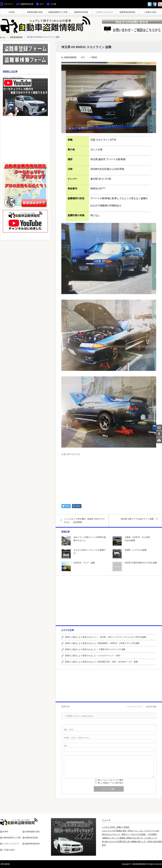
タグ (42, 4)
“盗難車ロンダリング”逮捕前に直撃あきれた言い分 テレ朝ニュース (130, 838)
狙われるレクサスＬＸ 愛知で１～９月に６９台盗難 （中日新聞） (130, 834)
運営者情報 (4, 864)
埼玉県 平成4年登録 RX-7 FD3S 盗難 (141, 563)
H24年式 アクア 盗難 (84, 563)
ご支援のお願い (151, 12)
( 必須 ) (69, 730)
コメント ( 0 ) (151, 706)
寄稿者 (94, 57)
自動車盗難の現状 (35, 12)
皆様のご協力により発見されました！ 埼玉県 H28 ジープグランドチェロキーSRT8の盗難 (106, 637)
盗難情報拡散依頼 (127, 12)
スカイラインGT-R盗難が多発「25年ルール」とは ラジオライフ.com (130, 831)
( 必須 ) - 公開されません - (77, 738)
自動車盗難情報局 (139, 864)
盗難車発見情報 (81, 12)
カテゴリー (9, 4)
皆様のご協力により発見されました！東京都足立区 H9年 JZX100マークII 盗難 (101, 662)
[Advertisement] (109, 478)
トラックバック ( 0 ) (134, 706)
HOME (12, 12)
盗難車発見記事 (27, 4)
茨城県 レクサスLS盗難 (136, 550)
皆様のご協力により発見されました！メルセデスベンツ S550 (93, 656)
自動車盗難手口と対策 (58, 12)
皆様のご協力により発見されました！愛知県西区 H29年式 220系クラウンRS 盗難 (102, 643)
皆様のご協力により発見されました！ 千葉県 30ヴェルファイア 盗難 (95, 649)
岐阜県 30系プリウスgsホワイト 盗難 (137, 519)
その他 (53, 4)
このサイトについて (104, 12)
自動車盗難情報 (17, 37)
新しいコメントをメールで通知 (111, 780)
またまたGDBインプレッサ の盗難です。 (90, 552)
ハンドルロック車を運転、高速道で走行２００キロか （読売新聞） (85, 520)
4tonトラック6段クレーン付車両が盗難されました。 (90, 539)
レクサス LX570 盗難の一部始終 (116, 827)
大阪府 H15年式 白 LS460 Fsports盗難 (137, 539)
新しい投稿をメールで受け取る (111, 783)
